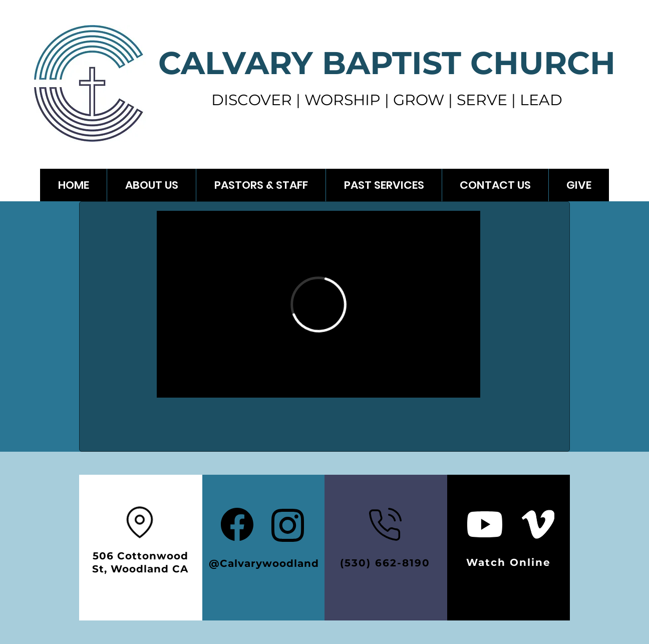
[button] (384, 185)
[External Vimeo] (318, 304)
